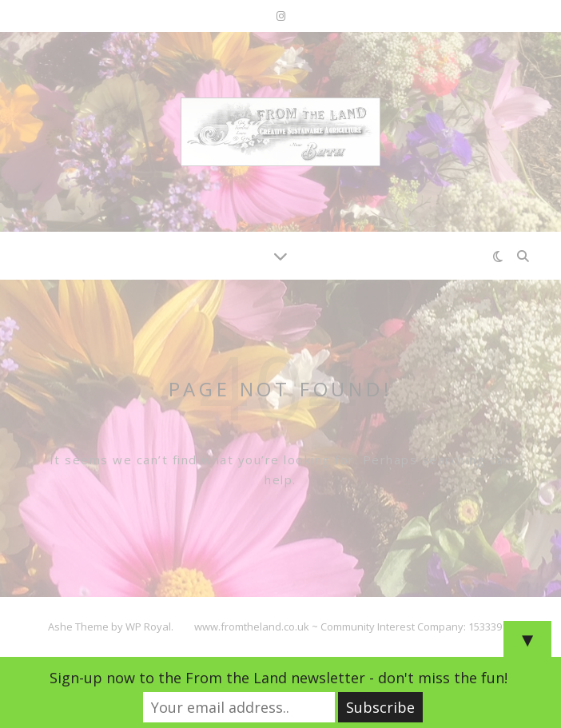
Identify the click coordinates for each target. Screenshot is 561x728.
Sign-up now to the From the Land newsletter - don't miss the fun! (279, 678)
